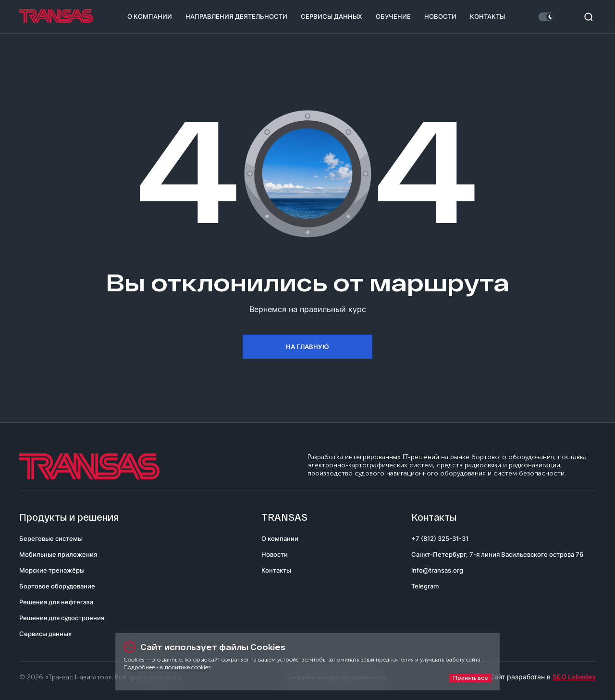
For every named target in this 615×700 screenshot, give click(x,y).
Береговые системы (51, 538)
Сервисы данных (332, 16)
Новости (440, 16)
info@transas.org (437, 570)
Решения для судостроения (62, 618)
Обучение (393, 16)
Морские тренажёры (52, 570)
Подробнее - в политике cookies (167, 667)
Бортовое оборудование (57, 586)
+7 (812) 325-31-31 (440, 538)
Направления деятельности (236, 16)
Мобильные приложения (58, 554)
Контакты (487, 16)
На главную (307, 347)
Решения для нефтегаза (56, 602)
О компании (150, 16)
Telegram (425, 586)
